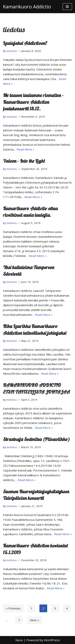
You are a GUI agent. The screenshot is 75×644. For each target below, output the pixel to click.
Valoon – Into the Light (24, 161)
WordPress (52, 640)
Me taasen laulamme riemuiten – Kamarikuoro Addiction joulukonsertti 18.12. (33, 102)
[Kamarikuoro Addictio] (27, 7)
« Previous (13, 608)
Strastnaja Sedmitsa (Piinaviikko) (36, 439)
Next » (35, 620)
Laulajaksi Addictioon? (25, 43)
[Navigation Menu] (67, 7)
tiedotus (12, 51)
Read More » (25, 149)
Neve (19, 640)
